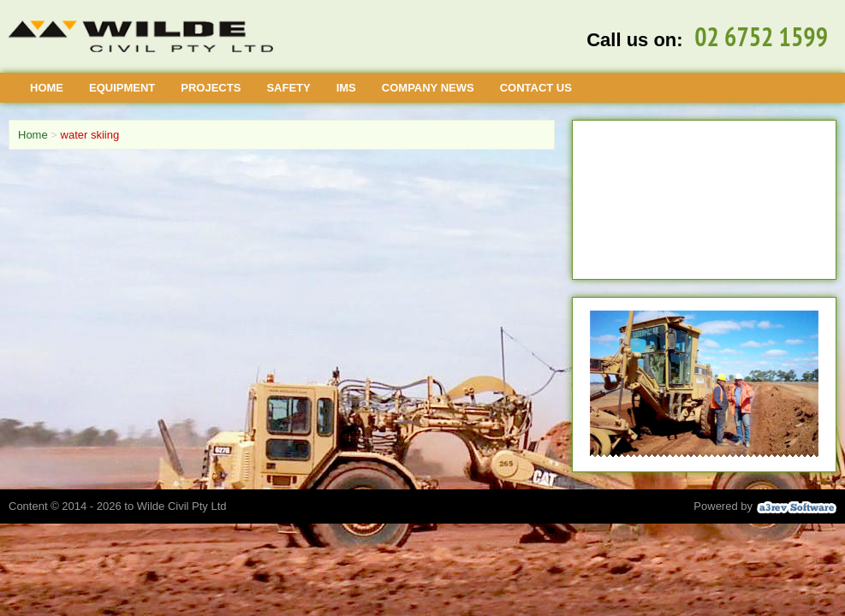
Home (47, 88)
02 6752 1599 (761, 37)
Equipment (122, 88)
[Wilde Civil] (141, 36)
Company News (428, 88)
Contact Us (536, 88)
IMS (346, 88)
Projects (211, 88)
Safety (288, 88)
